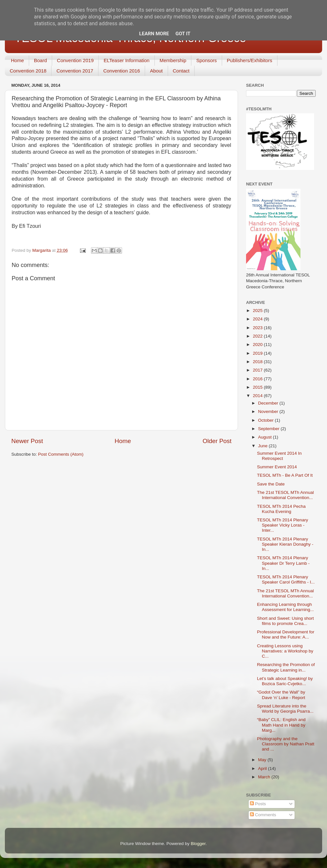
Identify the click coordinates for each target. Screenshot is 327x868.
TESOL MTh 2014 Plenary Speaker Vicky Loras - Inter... (283, 525)
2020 (258, 345)
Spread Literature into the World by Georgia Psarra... (285, 709)
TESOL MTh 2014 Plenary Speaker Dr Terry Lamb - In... (283, 563)
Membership (173, 60)
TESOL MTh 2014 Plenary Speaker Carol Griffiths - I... (286, 579)
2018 (258, 362)
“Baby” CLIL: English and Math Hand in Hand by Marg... (281, 725)
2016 (258, 379)
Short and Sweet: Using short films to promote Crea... (286, 621)
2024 (258, 319)
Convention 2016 (122, 71)
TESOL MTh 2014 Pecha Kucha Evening (281, 509)
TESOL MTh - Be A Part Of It (285, 475)
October (266, 420)
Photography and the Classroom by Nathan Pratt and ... (286, 744)
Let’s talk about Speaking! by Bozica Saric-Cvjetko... (285, 681)
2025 (258, 311)
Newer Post (27, 441)
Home (17, 60)
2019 (258, 353)
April (263, 768)
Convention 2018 (28, 71)
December (269, 403)
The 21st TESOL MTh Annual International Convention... (286, 495)
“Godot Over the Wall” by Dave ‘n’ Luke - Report (281, 695)
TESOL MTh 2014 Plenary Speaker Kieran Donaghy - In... (285, 544)
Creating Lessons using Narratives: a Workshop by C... (285, 651)
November (269, 412)
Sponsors (206, 60)
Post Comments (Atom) (61, 454)
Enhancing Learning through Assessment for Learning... (286, 607)
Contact (181, 71)
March (265, 777)
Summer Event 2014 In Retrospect (279, 456)
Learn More (154, 34)
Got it (183, 34)
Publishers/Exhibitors (250, 60)
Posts (258, 804)
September (269, 429)
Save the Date (271, 484)
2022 (258, 336)
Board (40, 60)
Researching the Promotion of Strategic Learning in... (286, 667)
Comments (263, 815)
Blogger (198, 844)
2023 (258, 328)
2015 (258, 387)
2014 (258, 396)
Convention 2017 (75, 71)
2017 (258, 370)
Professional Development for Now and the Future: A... (286, 634)
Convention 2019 (75, 60)
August (265, 437)
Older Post (217, 441)
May (263, 760)
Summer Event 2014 (277, 467)
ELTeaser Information (126, 60)
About (156, 71)
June (263, 446)
